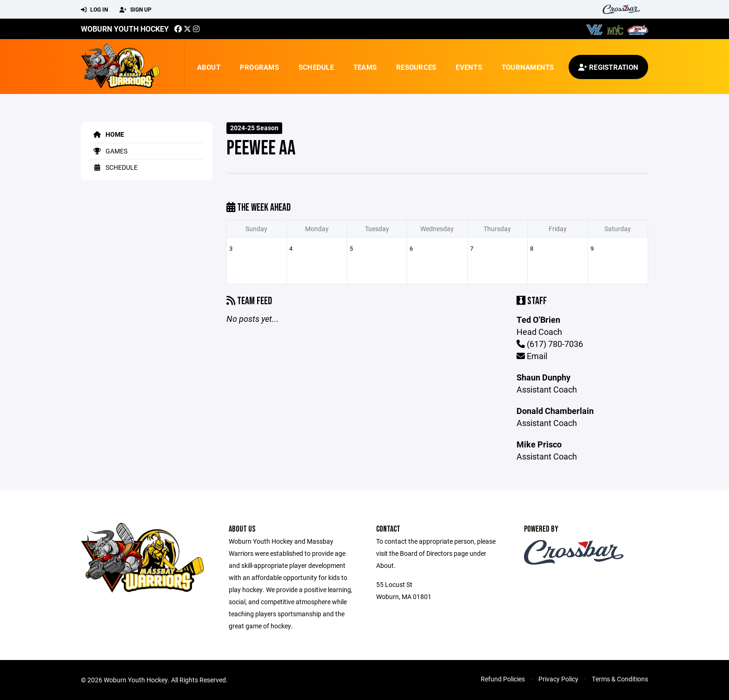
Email (532, 356)
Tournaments (528, 67)
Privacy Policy (558, 679)
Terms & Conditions (620, 679)
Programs (259, 67)
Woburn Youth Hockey (125, 29)
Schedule (316, 67)
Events (469, 67)
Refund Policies (503, 679)
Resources (416, 67)
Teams (365, 67)
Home (107, 134)
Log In (94, 10)
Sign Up (136, 10)
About (209, 67)
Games (109, 151)
